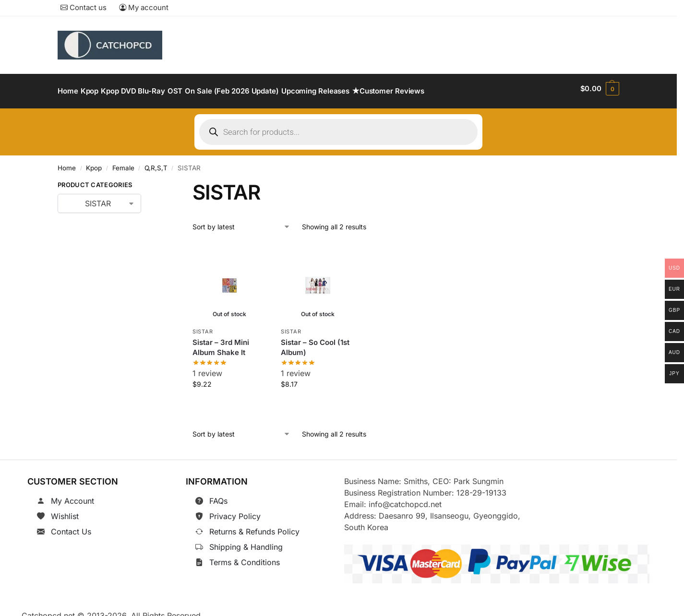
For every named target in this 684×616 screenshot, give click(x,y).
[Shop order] (241, 221)
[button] (600, 89)
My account (144, 7)
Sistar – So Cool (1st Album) (315, 342)
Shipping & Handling (246, 542)
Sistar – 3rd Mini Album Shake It (221, 342)
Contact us (84, 7)
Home (67, 163)
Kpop (94, 163)
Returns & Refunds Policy (254, 526)
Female (123, 163)
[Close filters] (156, 181)
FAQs (218, 496)
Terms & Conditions (245, 557)
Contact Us (71, 526)
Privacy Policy (235, 511)
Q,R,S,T (156, 163)
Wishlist (65, 511)
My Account (72, 496)
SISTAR (203, 326)
